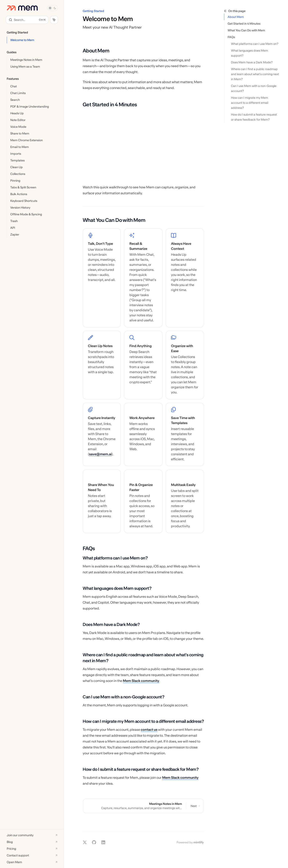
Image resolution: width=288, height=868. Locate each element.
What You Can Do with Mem (246, 30)
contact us (149, 730)
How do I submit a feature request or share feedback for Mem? (254, 117)
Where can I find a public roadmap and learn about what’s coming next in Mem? (255, 74)
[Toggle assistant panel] (54, 20)
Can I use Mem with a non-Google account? (254, 88)
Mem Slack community (141, 681)
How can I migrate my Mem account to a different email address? (250, 103)
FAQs (231, 37)
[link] (102, 278)
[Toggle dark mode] (52, 8)
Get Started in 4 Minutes (244, 24)
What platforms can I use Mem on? (255, 44)
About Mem (236, 17)
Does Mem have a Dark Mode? (252, 62)
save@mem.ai (100, 454)
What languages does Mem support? (250, 53)
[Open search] (27, 20)
